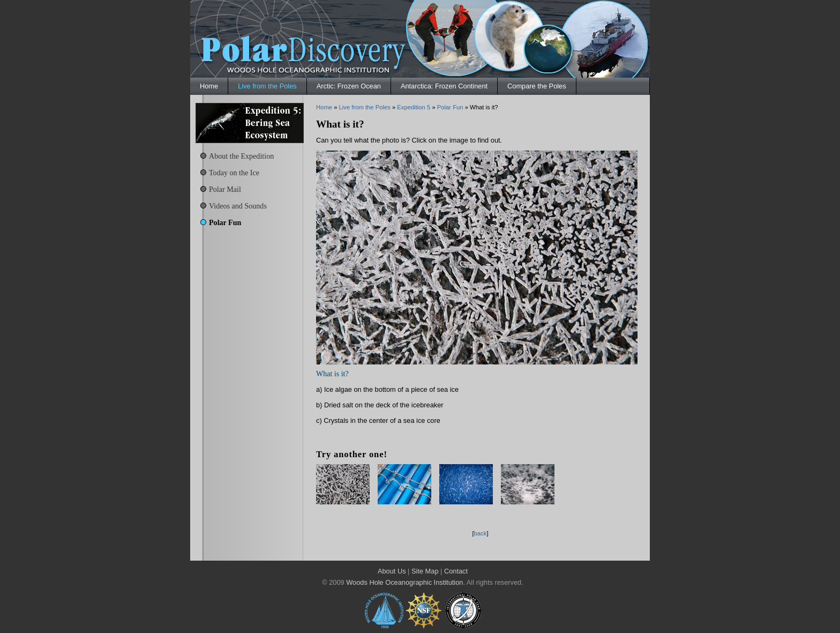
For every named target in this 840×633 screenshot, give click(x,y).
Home (209, 86)
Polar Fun (225, 222)
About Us (392, 571)
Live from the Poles (267, 86)
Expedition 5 (414, 107)
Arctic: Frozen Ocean (349, 86)
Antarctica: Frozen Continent (444, 86)
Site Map (425, 571)
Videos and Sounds (238, 206)
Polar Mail (225, 189)
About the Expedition (241, 156)
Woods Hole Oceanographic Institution (404, 582)
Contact (456, 571)
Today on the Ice (234, 173)
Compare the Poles (537, 86)
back (481, 533)
